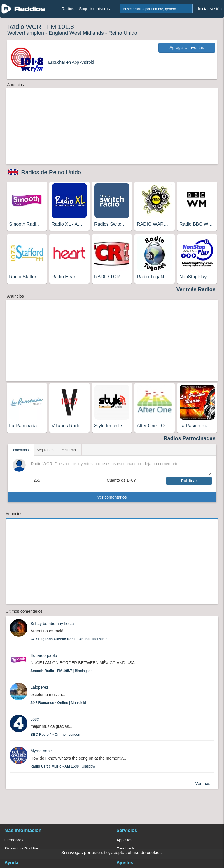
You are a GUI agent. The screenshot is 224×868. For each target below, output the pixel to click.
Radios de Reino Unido (51, 172)
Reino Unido (123, 33)
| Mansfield (69, 639)
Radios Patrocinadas (190, 438)
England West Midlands (76, 33)
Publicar (189, 481)
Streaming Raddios (22, 849)
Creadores (14, 840)
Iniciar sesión (210, 9)
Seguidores (46, 450)
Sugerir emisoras (94, 9)
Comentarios (20, 450)
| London (55, 735)
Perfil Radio (69, 450)
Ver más (203, 784)
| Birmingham (62, 671)
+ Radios (66, 9)
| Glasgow (63, 766)
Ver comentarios (112, 497)
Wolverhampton (26, 33)
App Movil (125, 840)
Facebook (125, 849)
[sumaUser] (151, 481)
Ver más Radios (196, 289)
